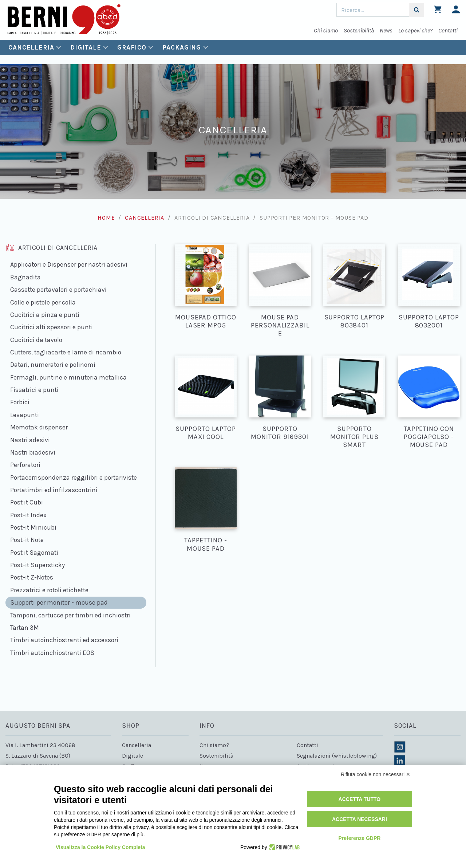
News (386, 30)
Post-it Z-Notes (32, 577)
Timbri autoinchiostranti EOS (52, 653)
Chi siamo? (214, 745)
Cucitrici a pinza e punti (45, 315)
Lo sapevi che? (415, 30)
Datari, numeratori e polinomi (53, 365)
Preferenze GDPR (359, 838)
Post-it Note (27, 540)
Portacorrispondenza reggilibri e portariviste (74, 478)
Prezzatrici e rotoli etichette (49, 590)
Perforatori (25, 465)
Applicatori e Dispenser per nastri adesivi (69, 264)
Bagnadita (25, 277)
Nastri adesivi (30, 440)
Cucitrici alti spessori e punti (52, 327)
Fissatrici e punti (34, 390)
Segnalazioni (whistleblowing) (337, 756)
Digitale (86, 47)
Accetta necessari (360, 819)
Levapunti (25, 415)
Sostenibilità (359, 30)
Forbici (20, 402)
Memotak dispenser (39, 427)
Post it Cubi (27, 502)
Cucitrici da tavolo (36, 340)
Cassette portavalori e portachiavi (58, 290)
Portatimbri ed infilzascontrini (54, 490)
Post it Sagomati (34, 553)
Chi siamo (326, 30)
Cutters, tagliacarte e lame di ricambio (66, 352)
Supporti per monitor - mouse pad (59, 602)
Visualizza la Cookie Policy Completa (100, 847)
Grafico (132, 47)
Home (106, 218)
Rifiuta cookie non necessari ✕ (376, 774)
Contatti (448, 30)
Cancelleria (31, 47)
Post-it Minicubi (33, 527)
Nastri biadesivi (33, 452)
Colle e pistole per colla (43, 302)
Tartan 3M (25, 628)
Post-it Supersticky (37, 565)
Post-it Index (28, 515)
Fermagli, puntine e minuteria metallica (68, 377)
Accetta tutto (360, 799)
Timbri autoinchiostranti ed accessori (64, 640)
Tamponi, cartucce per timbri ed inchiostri (70, 615)
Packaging (182, 47)
